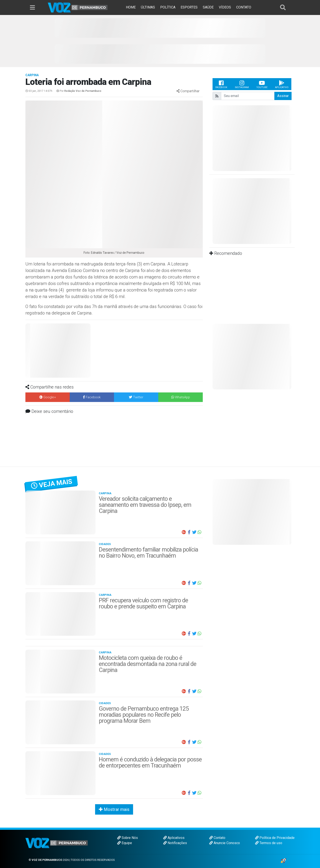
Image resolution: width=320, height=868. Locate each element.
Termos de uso (269, 843)
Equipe (125, 843)
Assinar (283, 96)
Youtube (262, 84)
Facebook (221, 84)
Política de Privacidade (275, 838)
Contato (217, 838)
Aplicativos (174, 838)
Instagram (242, 84)
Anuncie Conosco (225, 843)
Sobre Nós (128, 838)
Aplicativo (282, 84)
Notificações (175, 843)
